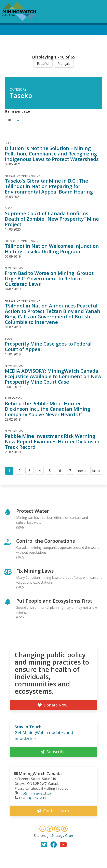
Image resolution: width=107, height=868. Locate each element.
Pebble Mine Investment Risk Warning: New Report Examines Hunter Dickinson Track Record (52, 441)
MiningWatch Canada (40, 774)
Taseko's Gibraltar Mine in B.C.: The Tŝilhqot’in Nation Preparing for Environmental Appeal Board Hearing (49, 186)
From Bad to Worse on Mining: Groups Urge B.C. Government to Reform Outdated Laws (49, 278)
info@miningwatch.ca (35, 793)
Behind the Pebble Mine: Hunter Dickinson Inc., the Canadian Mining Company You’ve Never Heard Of (48, 409)
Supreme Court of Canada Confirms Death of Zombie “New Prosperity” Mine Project (52, 219)
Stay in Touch (28, 727)
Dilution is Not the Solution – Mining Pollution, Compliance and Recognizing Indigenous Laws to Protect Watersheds (52, 154)
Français (64, 64)
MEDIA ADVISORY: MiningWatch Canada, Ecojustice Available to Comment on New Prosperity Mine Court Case (53, 376)
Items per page (17, 111)
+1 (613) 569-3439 (32, 798)
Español (43, 64)
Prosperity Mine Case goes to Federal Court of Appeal (48, 346)
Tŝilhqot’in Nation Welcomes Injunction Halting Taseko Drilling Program (52, 249)
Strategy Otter (62, 836)
